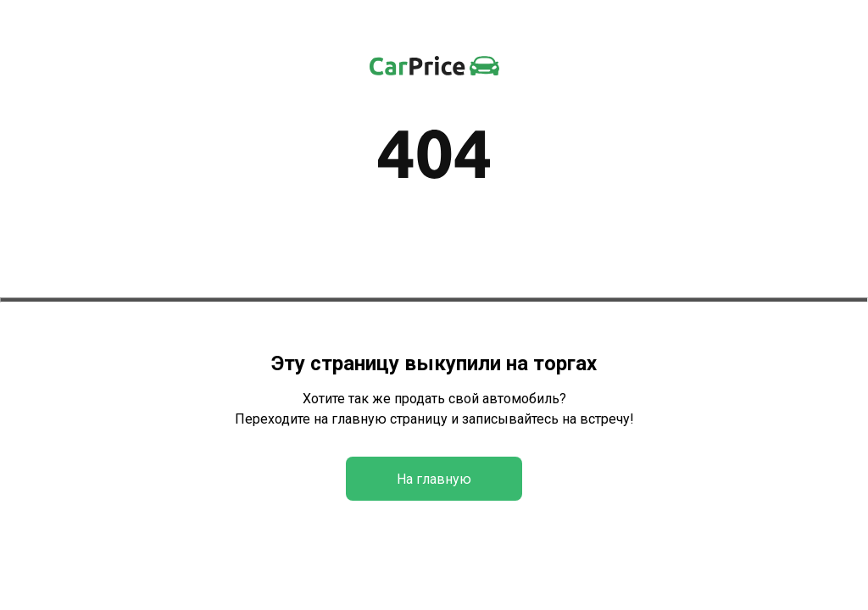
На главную (434, 479)
